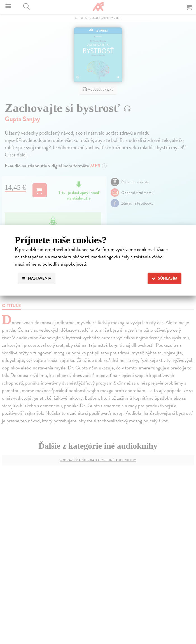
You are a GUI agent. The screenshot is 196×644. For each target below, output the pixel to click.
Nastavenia (37, 278)
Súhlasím (165, 278)
